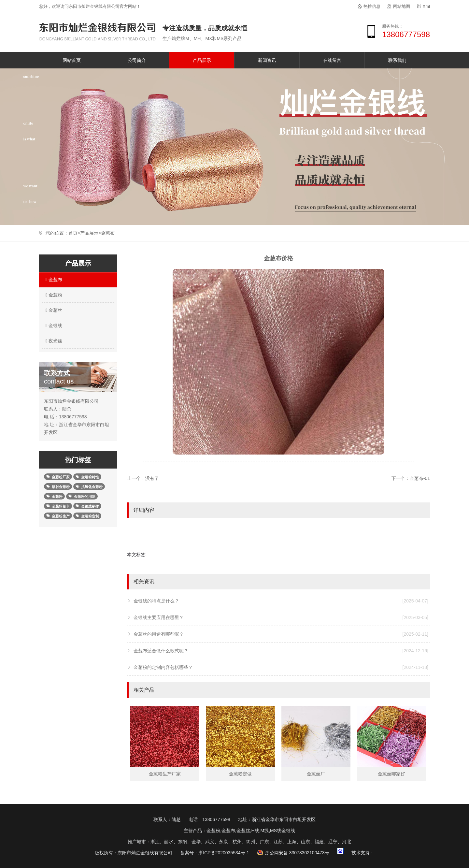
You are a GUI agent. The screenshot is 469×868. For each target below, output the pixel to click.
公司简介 (137, 60)
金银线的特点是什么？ (281, 601)
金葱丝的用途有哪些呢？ (281, 634)
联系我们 (397, 60)
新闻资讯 (267, 60)
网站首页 (72, 60)
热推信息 (372, 6)
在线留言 (332, 60)
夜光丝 (53, 341)
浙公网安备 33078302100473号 (297, 853)
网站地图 (402, 6)
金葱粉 (53, 295)
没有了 (152, 478)
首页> (74, 233)
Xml (426, 6)
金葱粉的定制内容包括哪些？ (281, 667)
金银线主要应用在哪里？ (281, 617)
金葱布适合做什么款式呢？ (281, 651)
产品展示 (202, 60)
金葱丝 (53, 310)
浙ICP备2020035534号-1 (224, 853)
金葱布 (108, 233)
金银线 (53, 325)
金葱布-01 (420, 478)
